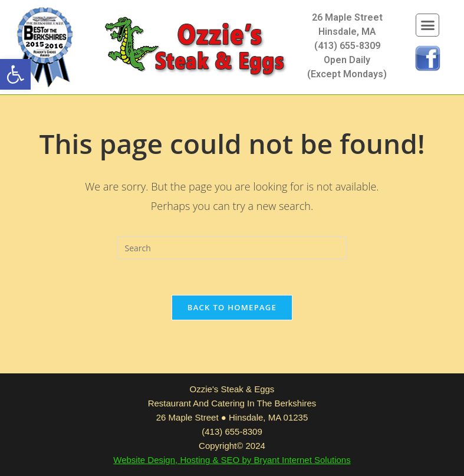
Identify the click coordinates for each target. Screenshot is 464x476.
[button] (15, 74)
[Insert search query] (232, 248)
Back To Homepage (232, 307)
